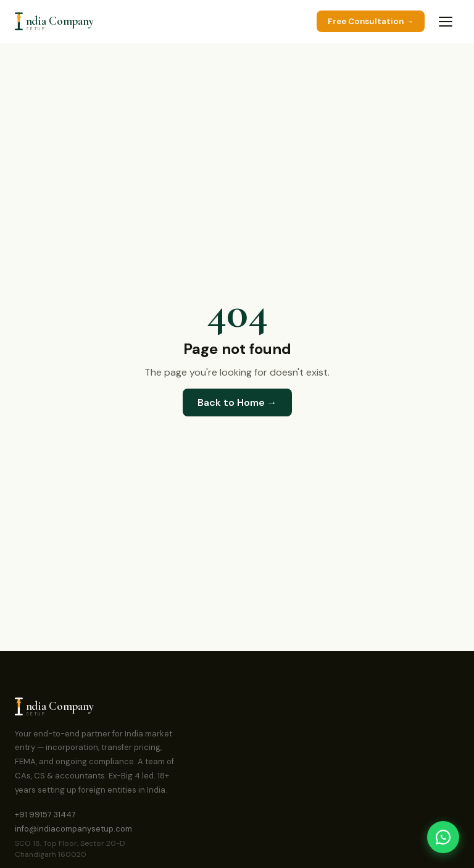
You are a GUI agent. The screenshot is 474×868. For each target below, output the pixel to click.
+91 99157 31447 (45, 815)
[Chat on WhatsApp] (443, 837)
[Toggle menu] (446, 22)
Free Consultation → (371, 21)
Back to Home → (237, 402)
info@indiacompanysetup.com (73, 829)
